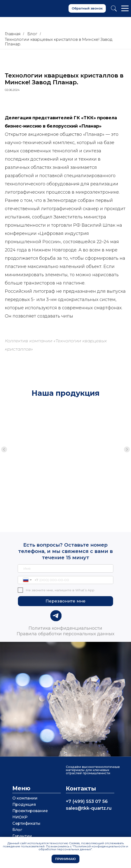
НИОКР (20, 804)
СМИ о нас (23, 829)
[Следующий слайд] (127, 447)
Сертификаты (26, 810)
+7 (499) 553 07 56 (87, 788)
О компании (25, 785)
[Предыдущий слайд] (4, 447)
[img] (56, 602)
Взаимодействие (30, 835)
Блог (32, 34)
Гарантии (22, 823)
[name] (66, 555)
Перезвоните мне (65, 588)
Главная (13, 34)
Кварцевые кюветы (62, 464)
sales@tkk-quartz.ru (89, 795)
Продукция (24, 791)
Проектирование (30, 797)
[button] (87, 8)
